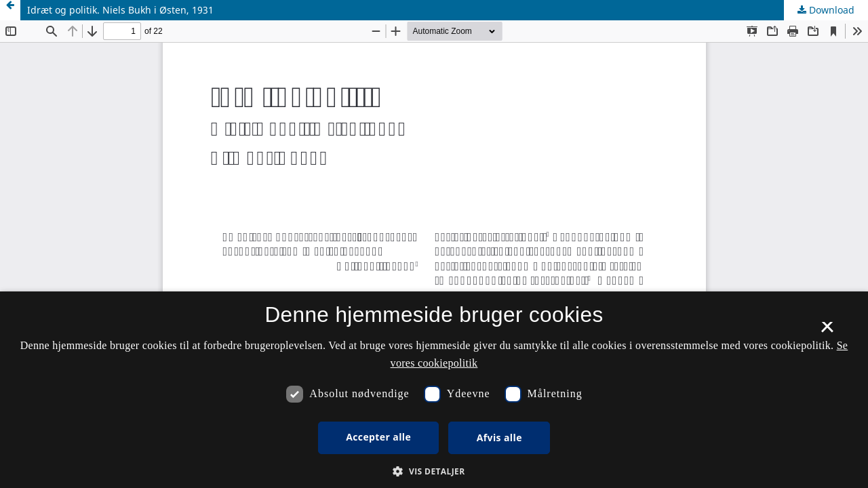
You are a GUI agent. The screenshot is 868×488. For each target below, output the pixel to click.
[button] (434, 471)
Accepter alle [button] (378, 437)
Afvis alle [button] (499, 438)
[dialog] (434, 390)
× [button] (827, 331)
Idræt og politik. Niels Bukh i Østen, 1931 (120, 10)
